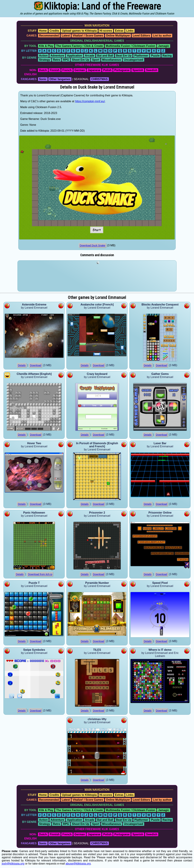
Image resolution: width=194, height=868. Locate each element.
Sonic (43, 79)
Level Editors (141, 36)
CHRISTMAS (100, 79)
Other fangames (60, 79)
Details (22, 365)
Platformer (141, 56)
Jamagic (164, 46)
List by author (162, 36)
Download (36, 365)
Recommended (49, 36)
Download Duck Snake (93, 245)
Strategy (45, 60)
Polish (107, 70)
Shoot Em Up (80, 60)
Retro (57, 60)
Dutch (43, 70)
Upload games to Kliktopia (79, 31)
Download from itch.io (40, 574)
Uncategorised (133, 60)
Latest (66, 36)
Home (43, 31)
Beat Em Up (124, 56)
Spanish (138, 70)
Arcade (90, 56)
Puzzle (155, 56)
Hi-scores (106, 31)
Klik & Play (46, 46)
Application (74, 56)
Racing (167, 56)
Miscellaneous (112, 60)
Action (43, 56)
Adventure (57, 56)
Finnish (55, 70)
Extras (119, 31)
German (80, 70)
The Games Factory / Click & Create (80, 46)
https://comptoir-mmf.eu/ (90, 101)
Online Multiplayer (118, 36)
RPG (66, 60)
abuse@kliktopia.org (78, 864)
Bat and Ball (105, 56)
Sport (96, 60)
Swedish (152, 70)
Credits (54, 31)
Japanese (94, 70)
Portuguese (122, 70)
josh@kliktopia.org (13, 864)
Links (130, 31)
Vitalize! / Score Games (88, 36)
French (67, 70)
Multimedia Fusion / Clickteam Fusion (131, 46)
